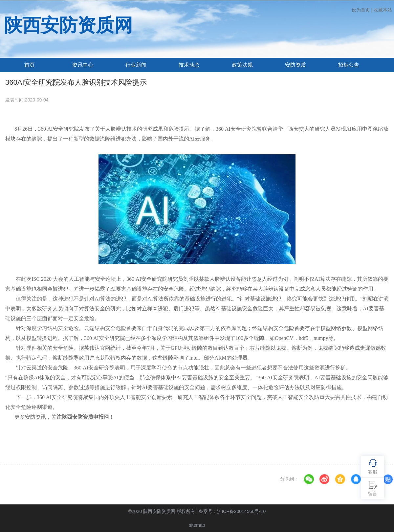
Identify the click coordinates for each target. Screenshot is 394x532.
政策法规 (242, 65)
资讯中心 (83, 65)
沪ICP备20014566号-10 (241, 511)
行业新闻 (136, 65)
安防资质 (295, 65)
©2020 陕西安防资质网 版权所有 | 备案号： (197, 511)
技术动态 (189, 65)
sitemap (197, 525)
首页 (30, 65)
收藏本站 (383, 10)
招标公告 (349, 65)
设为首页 (361, 10)
